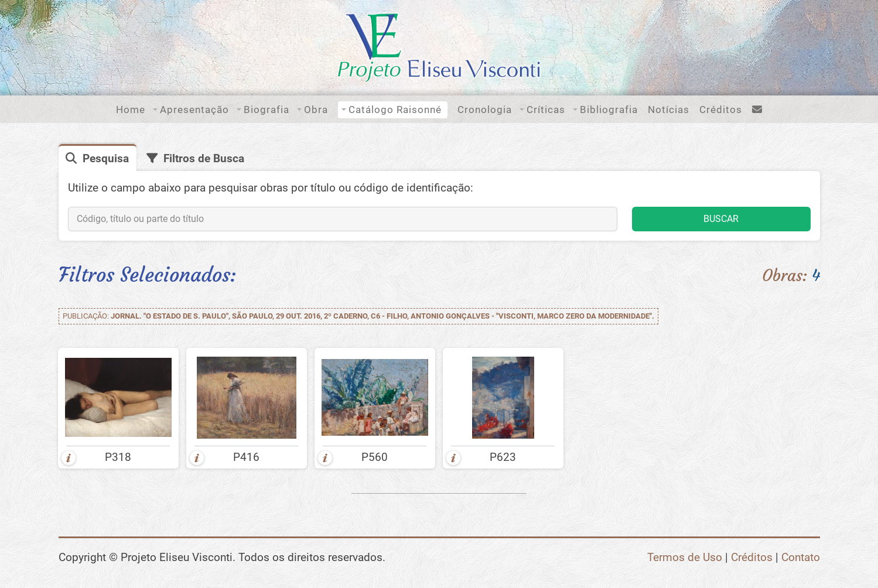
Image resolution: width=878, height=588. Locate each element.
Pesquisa (106, 158)
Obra (316, 110)
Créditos (721, 110)
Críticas (546, 110)
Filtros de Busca (204, 158)
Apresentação (194, 110)
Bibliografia (609, 110)
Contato (801, 557)
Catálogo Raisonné (395, 110)
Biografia (267, 110)
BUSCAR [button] (721, 219)
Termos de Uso (685, 557)
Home (131, 110)
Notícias (669, 110)
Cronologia (485, 110)
